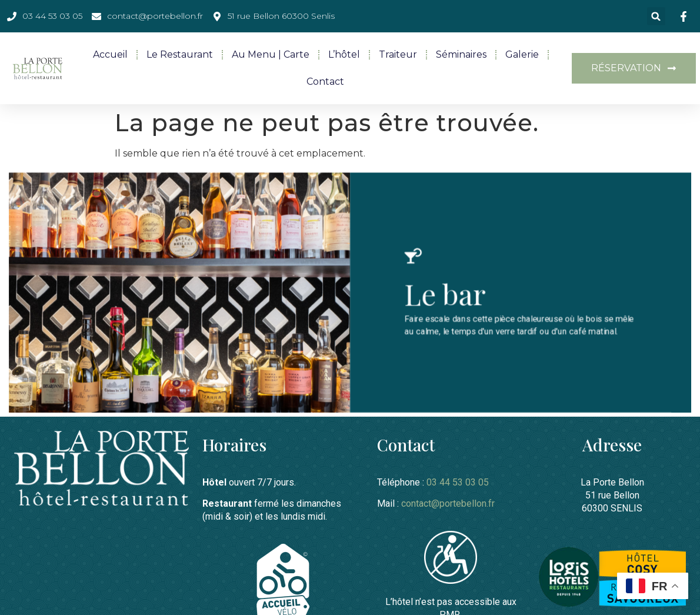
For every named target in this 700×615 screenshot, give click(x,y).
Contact (325, 82)
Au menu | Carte (271, 54)
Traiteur (398, 54)
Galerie (522, 54)
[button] (656, 16)
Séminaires (461, 54)
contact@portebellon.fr (448, 503)
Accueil (110, 54)
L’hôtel (344, 54)
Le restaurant (180, 54)
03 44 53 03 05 (458, 482)
